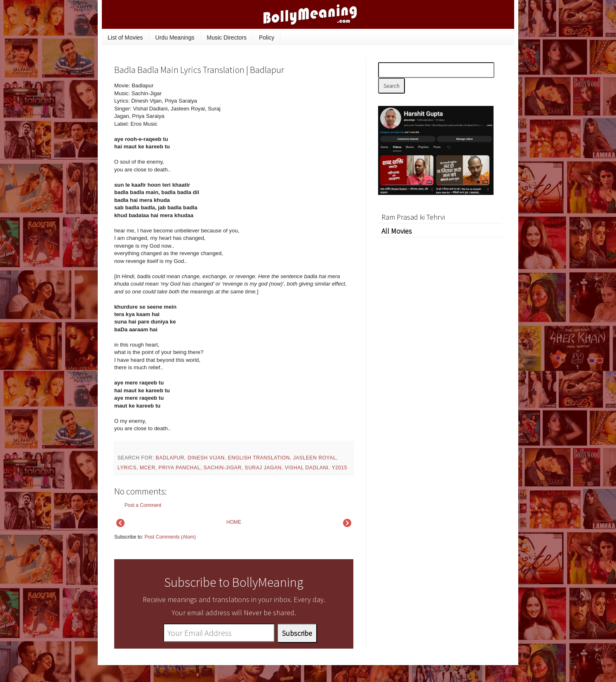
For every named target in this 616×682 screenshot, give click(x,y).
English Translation (259, 458)
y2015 (339, 468)
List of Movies (125, 37)
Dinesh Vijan (206, 458)
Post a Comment (143, 505)
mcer (148, 468)
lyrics (127, 468)
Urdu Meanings (175, 37)
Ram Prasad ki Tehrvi (413, 217)
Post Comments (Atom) (170, 537)
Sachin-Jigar (223, 468)
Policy (267, 37)
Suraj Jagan (263, 468)
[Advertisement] (292, 138)
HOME (234, 522)
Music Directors (227, 37)
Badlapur (170, 458)
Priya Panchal (180, 468)
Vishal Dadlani (307, 468)
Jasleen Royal (315, 458)
